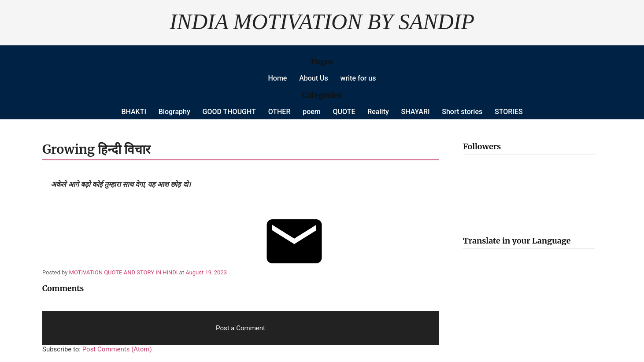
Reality (378, 112)
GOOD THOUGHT (229, 112)
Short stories (462, 112)
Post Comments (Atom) (117, 349)
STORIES (509, 112)
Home (278, 78)
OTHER (279, 112)
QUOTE (344, 112)
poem (312, 112)
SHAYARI (416, 112)
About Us (314, 78)
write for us (358, 78)
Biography (174, 112)
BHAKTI (134, 112)
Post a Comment (241, 328)
